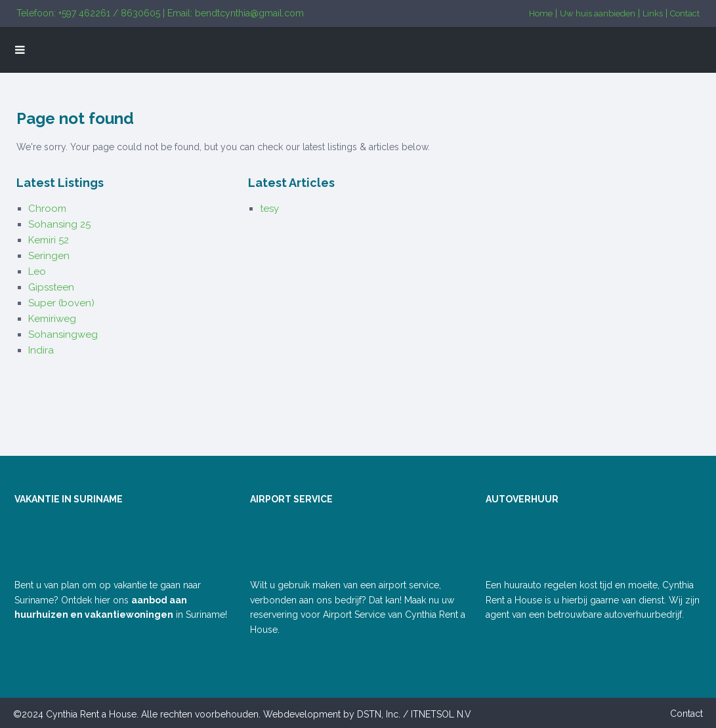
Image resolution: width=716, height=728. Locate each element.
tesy (269, 209)
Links (653, 13)
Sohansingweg (63, 334)
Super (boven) (61, 303)
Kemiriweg (52, 319)
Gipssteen (51, 287)
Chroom (47, 209)
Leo (37, 272)
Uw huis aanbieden (598, 13)
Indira (41, 350)
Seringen (49, 256)
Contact (685, 13)
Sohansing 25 (59, 224)
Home (541, 13)
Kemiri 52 (49, 240)
